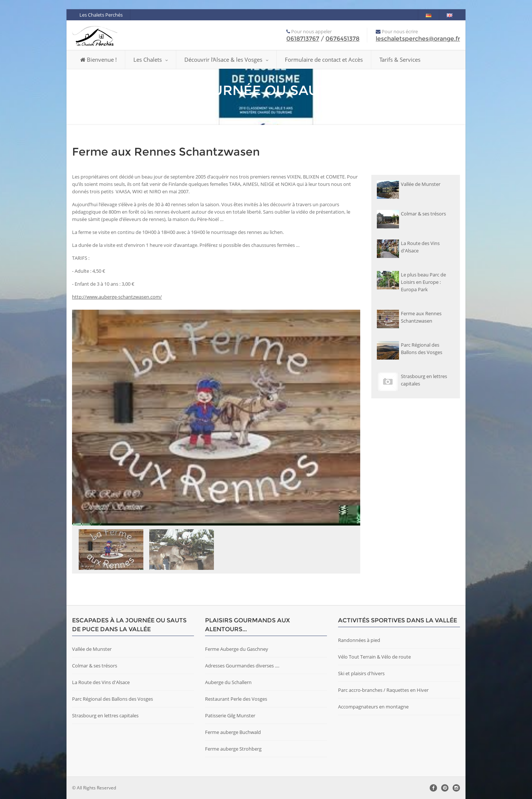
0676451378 (342, 39)
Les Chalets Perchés (101, 15)
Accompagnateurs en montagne (373, 707)
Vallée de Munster (92, 649)
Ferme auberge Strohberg (233, 749)
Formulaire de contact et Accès (324, 59)
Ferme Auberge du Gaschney (237, 649)
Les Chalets (151, 59)
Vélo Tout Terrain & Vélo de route (374, 657)
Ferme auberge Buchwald (233, 732)
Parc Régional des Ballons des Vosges (112, 699)
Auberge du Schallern (228, 682)
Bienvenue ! (98, 59)
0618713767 (303, 39)
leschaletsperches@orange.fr (418, 39)
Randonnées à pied (359, 640)
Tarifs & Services (400, 59)
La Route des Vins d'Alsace (101, 682)
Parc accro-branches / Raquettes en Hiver (383, 690)
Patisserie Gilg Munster (230, 715)
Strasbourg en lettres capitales (105, 715)
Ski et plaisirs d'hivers (361, 673)
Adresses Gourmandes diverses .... (242, 666)
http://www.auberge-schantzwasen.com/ (117, 297)
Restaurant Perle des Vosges (236, 699)
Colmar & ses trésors (95, 666)
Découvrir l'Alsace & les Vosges (226, 59)
